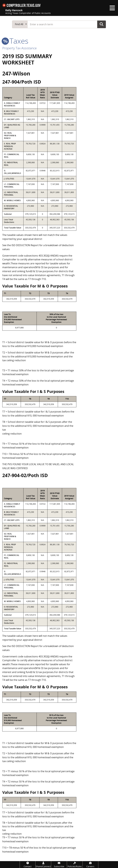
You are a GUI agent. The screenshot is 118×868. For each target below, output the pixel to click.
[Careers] (90, 865)
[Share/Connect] (43, 865)
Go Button (102, 24)
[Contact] (28, 865)
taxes (15, 41)
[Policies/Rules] (75, 865)
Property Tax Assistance (20, 48)
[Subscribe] (59, 865)
